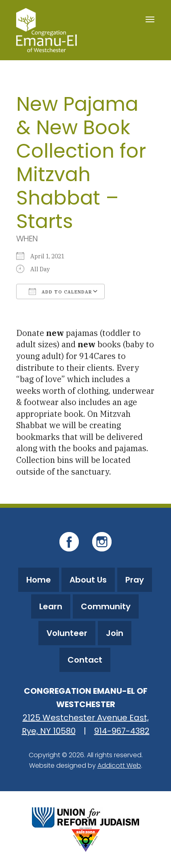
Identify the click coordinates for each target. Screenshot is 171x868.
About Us (88, 580)
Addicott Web (119, 766)
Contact (85, 660)
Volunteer (67, 633)
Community (106, 606)
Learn (51, 606)
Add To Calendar (60, 291)
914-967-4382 (122, 731)
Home (39, 580)
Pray (135, 580)
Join (115, 633)
